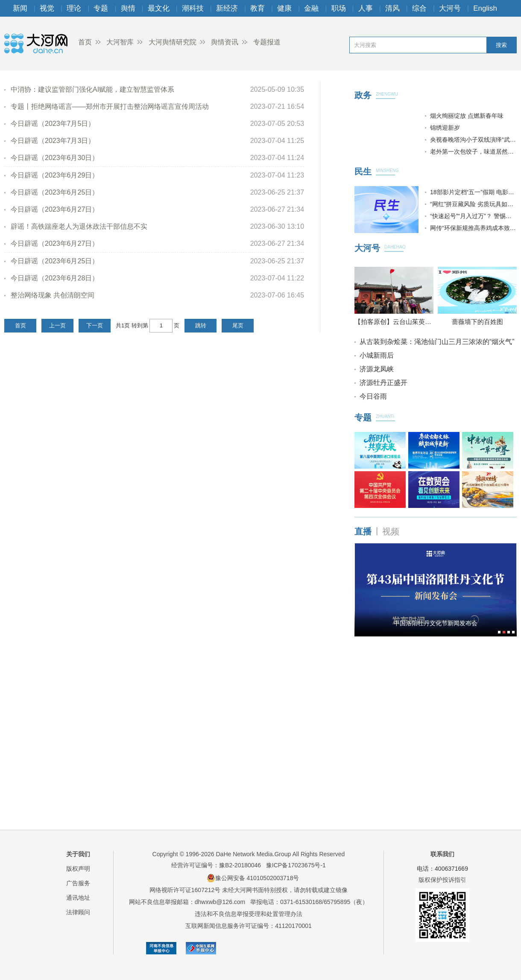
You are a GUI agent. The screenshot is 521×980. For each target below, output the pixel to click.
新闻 (20, 8)
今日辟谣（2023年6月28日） (55, 278)
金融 (311, 8)
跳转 (201, 325)
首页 (85, 42)
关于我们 (78, 854)
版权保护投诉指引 (442, 880)
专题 (101, 8)
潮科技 (193, 8)
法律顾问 (78, 912)
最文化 (159, 8)
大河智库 (120, 42)
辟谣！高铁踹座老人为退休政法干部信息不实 (79, 226)
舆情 (128, 8)
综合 (419, 8)
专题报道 (267, 42)
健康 (284, 8)
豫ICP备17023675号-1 (296, 865)
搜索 (501, 45)
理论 (74, 8)
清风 (392, 8)
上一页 (57, 325)
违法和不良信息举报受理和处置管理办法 (249, 914)
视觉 (47, 8)
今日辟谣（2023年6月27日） (55, 209)
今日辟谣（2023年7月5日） (53, 124)
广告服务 (78, 883)
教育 (258, 8)
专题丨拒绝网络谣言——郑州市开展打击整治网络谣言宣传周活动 (110, 106)
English (485, 8)
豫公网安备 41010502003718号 (253, 878)
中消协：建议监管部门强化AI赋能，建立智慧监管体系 (92, 89)
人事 (366, 8)
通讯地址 (78, 898)
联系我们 (442, 854)
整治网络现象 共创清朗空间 (53, 295)
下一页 (95, 325)
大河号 (450, 8)
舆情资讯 (225, 42)
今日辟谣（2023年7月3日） (53, 141)
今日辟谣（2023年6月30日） (55, 158)
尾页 (238, 325)
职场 (339, 8)
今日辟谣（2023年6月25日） (55, 192)
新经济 (227, 8)
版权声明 (78, 869)
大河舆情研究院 (173, 42)
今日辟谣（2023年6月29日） (55, 175)
